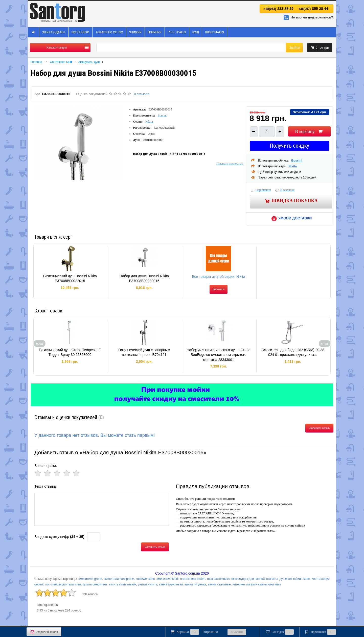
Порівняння (260, 190)
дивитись (219, 289)
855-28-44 (313, 9)
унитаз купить (147, 584)
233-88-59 (279, 9)
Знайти (294, 48)
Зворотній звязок (44, 632)
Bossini (162, 116)
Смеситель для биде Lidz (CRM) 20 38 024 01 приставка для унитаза (293, 352)
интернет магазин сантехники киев (257, 584)
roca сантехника (218, 579)
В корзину (309, 131)
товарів (320, 48)
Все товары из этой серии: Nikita (219, 277)
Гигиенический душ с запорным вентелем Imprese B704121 (144, 352)
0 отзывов (142, 94)
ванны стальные (219, 584)
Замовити (237, 632)
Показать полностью (230, 164)
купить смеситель (95, 584)
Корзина (194, 632)
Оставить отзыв (155, 547)
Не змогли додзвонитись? (308, 17)
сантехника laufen (193, 579)
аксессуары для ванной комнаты (254, 579)
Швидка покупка (291, 201)
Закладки (279, 632)
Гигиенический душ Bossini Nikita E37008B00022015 (70, 279)
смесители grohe (90, 579)
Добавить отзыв (319, 428)
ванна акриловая (171, 584)
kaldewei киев (145, 579)
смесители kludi (167, 579)
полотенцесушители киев (63, 584)
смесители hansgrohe (119, 579)
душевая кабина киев (294, 579)
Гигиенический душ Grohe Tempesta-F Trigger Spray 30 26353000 (70, 352)
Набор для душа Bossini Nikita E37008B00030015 (144, 279)
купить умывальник (122, 584)
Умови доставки (291, 218)
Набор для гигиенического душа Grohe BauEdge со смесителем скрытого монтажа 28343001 (218, 355)
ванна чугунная (195, 584)
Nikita (149, 122)
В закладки (284, 190)
